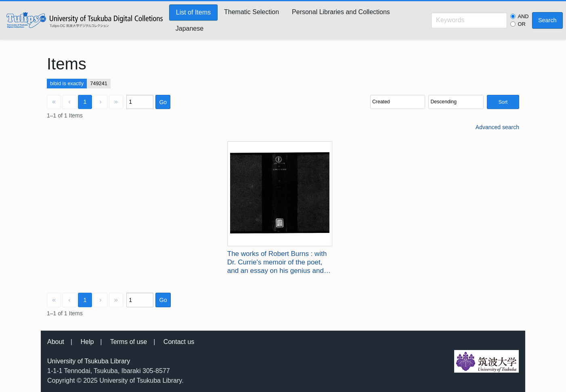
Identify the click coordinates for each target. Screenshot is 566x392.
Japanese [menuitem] (190, 28)
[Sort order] (456, 102)
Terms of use (129, 342)
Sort (503, 102)
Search (547, 20)
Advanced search (497, 127)
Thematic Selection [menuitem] (252, 12)
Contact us (179, 342)
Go (163, 102)
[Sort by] (398, 102)
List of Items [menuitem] (193, 12)
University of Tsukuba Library (89, 361)
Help (87, 342)
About (56, 342)
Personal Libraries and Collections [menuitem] (341, 12)
